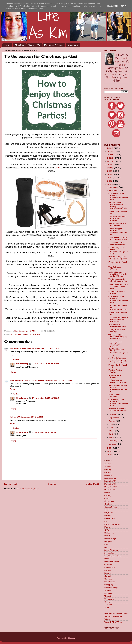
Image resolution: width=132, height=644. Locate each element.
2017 (110, 178)
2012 (110, 455)
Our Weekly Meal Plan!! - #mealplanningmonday (118, 196)
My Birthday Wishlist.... (114, 395)
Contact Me (34, 45)
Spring (107, 590)
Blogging (108, 475)
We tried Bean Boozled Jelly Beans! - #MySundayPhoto (118, 205)
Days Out (109, 513)
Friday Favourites (112, 524)
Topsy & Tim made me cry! (117, 331)
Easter (107, 516)
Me (106, 547)
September (114, 418)
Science (108, 579)
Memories (109, 553)
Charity (108, 495)
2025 (110, 152)
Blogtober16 (110, 478)
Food (107, 521)
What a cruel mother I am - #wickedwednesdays (118, 388)
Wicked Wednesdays (114, 616)
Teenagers (109, 599)
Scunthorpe (110, 582)
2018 (110, 174)
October (113, 414)
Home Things (110, 539)
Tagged (108, 596)
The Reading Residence (21, 348)
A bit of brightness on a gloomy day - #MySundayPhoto (118, 360)
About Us (19, 45)
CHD (107, 498)
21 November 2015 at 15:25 (46, 398)
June (111, 427)
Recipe (108, 570)
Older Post (92, 484)
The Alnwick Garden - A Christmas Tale (118, 238)
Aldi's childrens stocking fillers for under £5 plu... (118, 274)
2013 (110, 451)
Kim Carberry (22, 364)
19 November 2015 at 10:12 (46, 348)
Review (108, 573)
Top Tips (36, 334)
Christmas (16, 334)
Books (107, 493)
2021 (110, 165)
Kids (106, 544)
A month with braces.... (115, 376)
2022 (110, 161)
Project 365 (110, 567)
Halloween (109, 533)
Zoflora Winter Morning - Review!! (118, 381)
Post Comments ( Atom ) (29, 489)
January (113, 444)
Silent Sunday (111, 588)
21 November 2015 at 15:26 (46, 432)
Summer (108, 593)
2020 (110, 168)
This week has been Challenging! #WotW (117, 218)
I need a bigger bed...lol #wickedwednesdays (118, 231)
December (114, 187)
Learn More (113, 6)
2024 (110, 155)
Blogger (72, 638)
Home (8, 45)
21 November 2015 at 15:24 (45, 364)
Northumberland (112, 562)
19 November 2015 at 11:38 (58, 380)
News (107, 559)
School (108, 576)
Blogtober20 (111, 487)
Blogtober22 (110, 490)
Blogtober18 (110, 484)
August (112, 421)
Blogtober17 (110, 481)
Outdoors (109, 564)
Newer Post (11, 484)
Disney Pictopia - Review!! (117, 292)
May (111, 431)
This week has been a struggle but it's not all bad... (118, 319)
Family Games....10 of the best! (117, 224)
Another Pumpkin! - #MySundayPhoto (118, 409)
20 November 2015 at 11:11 (30, 417)
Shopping (109, 585)
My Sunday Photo (113, 556)
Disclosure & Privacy (54, 45)
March (112, 437)
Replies (16, 360)
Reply (13, 355)
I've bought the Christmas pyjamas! (115, 344)
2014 (110, 448)
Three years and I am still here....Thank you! (118, 286)
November (114, 190)
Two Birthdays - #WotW (116, 268)
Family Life (109, 518)
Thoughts (27, 334)
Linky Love (73, 45)
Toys (107, 608)
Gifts (107, 530)
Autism (108, 464)
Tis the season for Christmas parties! (118, 280)
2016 (110, 181)
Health (107, 536)
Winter (107, 619)
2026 (110, 148)
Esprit (58, 168)
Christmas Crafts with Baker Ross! (117, 244)
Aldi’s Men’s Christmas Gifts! (117, 326)
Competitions (111, 507)
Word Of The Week (113, 622)
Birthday (108, 472)
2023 (110, 158)
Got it (124, 6)
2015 (110, 184)
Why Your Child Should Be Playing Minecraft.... (118, 337)
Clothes (108, 504)
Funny (107, 527)
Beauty (108, 470)
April (111, 434)
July (111, 424)
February (113, 441)
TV (106, 610)
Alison (13, 417)
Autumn (108, 467)
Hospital (108, 542)
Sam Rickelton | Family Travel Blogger (27, 380)
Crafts (107, 510)
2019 (110, 171)
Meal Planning (111, 550)
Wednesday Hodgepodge (116, 613)
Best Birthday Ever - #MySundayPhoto (118, 258)
